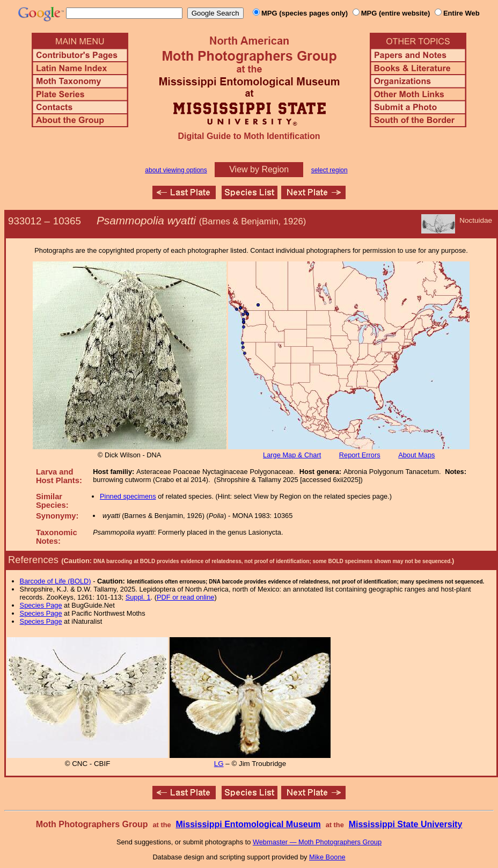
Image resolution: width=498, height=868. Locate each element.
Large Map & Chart (292, 455)
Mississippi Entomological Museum (248, 824)
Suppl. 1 (138, 597)
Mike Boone (327, 857)
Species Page (41, 605)
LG (219, 764)
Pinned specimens (128, 496)
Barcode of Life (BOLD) (56, 581)
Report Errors (360, 455)
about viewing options (176, 170)
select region (329, 170)
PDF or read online (185, 597)
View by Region (259, 169)
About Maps (416, 455)
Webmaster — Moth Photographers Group (317, 842)
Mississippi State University (406, 824)
